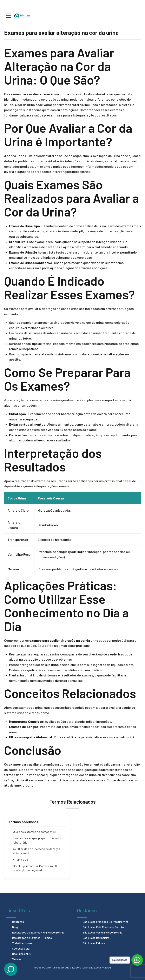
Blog (15, 927)
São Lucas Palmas (94, 942)
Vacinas (17, 958)
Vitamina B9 (21, 860)
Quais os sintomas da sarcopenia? (35, 832)
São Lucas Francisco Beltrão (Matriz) (106, 922)
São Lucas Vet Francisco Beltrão (103, 932)
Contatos (18, 922)
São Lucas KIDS (22, 953)
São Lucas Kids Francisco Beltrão (104, 927)
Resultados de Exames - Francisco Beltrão (39, 932)
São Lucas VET (22, 948)
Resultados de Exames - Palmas (33, 937)
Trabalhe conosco (24, 942)
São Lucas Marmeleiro (97, 937)
